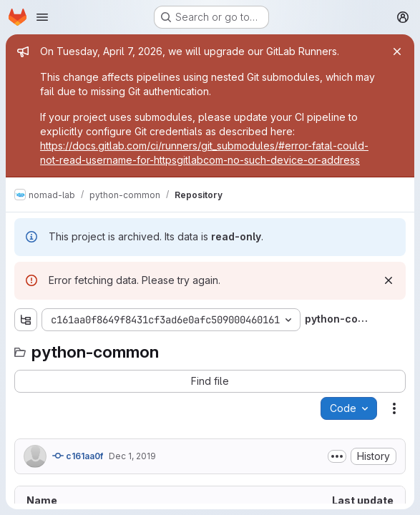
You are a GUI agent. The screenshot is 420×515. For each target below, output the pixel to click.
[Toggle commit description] (337, 456)
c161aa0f (78, 456)
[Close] (397, 51)
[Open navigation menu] (42, 17)
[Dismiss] (389, 280)
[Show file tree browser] (26, 320)
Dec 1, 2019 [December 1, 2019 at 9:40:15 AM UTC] (132, 456)
